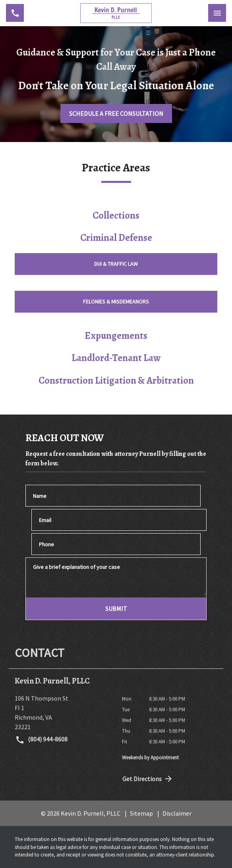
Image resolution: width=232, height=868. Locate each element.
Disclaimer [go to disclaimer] (177, 813)
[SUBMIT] (116, 609)
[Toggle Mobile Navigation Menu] (217, 13)
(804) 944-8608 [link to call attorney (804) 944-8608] (41, 740)
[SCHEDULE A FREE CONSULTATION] (116, 113)
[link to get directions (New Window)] (62, 712)
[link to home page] (116, 13)
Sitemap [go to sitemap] (141, 813)
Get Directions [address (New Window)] (148, 779)
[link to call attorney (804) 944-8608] (15, 13)
